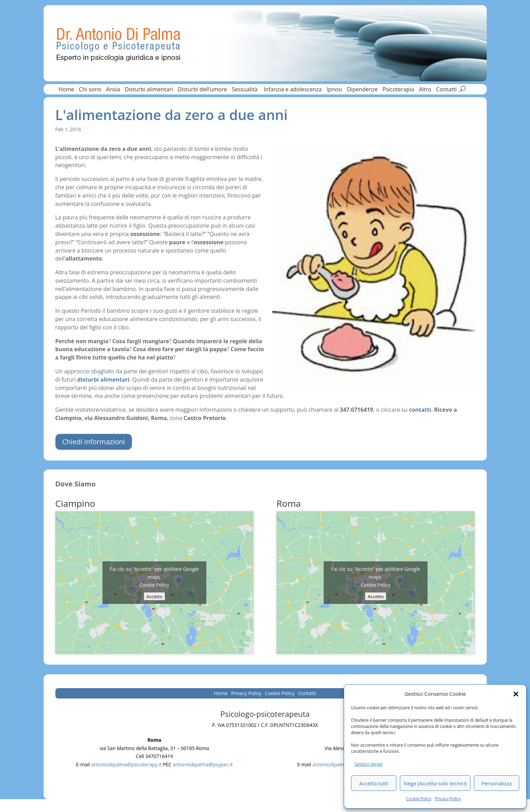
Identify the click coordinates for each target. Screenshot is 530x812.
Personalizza (497, 783)
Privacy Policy (448, 799)
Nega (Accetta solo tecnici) (435, 783)
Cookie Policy (419, 799)
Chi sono (90, 90)
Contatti (447, 90)
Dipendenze (362, 90)
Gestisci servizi (369, 764)
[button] (516, 694)
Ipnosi (334, 90)
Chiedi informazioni (94, 442)
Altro (425, 90)
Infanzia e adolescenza (293, 90)
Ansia (113, 90)
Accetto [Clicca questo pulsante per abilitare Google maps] (154, 596)
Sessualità (245, 90)
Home (66, 90)
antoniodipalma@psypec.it (203, 764)
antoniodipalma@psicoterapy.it (126, 764)
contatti (420, 410)
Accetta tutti (374, 783)
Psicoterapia (398, 90)
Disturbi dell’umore (202, 90)
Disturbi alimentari (149, 90)
